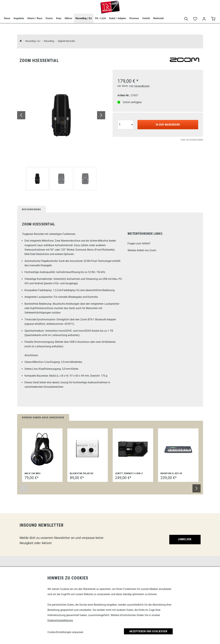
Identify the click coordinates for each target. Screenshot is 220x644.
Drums (49, 18)
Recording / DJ (84, 18)
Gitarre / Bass (35, 18)
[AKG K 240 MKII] (42, 449)
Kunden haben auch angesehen (43, 417)
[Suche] (186, 19)
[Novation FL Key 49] (178, 449)
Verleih (146, 18)
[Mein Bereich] (204, 19)
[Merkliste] (195, 19)
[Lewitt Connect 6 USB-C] (133, 449)
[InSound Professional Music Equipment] (21, 41)
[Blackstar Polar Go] (88, 449)
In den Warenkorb (168, 125)
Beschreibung (31, 209)
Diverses (134, 18)
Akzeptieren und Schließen (148, 631)
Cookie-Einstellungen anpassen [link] (65, 632)
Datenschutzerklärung (60, 620)
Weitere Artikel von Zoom (142, 250)
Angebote (19, 18)
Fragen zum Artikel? (139, 243)
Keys (59, 18)
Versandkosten (142, 86)
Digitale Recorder (66, 41)
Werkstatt (158, 18)
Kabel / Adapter (118, 18)
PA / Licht (100, 18)
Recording (49, 41)
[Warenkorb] (213, 19)
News (7, 18)
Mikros (68, 18)
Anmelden (185, 539)
